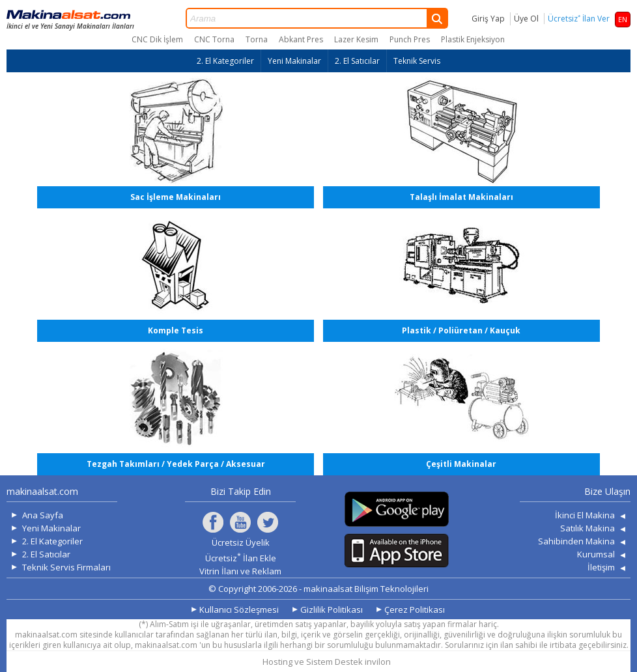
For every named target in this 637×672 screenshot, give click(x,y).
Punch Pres (410, 39)
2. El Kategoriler (225, 61)
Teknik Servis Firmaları (66, 567)
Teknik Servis (417, 61)
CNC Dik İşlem (157, 39)
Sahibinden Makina (576, 541)
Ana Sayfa (43, 515)
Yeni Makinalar (294, 61)
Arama (317, 18)
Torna (257, 39)
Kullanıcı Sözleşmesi (239, 609)
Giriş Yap (488, 19)
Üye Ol (526, 19)
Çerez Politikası (415, 609)
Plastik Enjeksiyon (473, 39)
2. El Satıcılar (357, 61)
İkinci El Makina (585, 515)
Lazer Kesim (356, 39)
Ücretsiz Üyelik (241, 542)
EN (623, 19)
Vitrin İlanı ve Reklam (240, 571)
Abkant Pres (301, 39)
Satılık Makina (587, 528)
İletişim (601, 567)
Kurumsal (596, 554)
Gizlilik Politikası (332, 609)
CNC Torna (214, 39)
